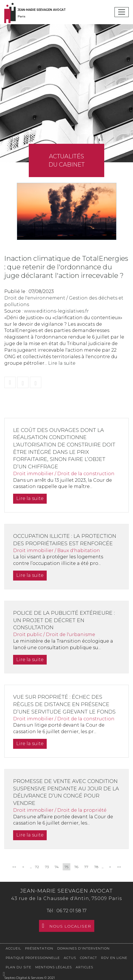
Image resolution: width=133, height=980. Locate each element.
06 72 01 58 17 (71, 911)
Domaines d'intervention (83, 948)
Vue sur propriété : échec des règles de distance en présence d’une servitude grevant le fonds (64, 704)
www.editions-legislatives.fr (56, 311)
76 (76, 867)
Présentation (39, 948)
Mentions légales (54, 967)
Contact (89, 958)
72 (37, 867)
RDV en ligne (114, 958)
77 (86, 867)
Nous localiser (70, 926)
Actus (70, 958)
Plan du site (19, 967)
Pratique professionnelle (33, 958)
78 (96, 867)
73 (47, 867)
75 (66, 867)
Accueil (13, 948)
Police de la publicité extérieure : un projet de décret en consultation (64, 620)
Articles (84, 967)
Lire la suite (62, 363)
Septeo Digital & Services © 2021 (29, 978)
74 (57, 867)
